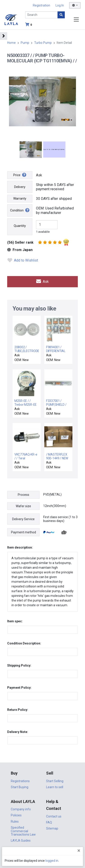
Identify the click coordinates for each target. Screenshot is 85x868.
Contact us (54, 816)
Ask (42, 282)
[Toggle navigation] (76, 20)
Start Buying (20, 787)
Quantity (20, 226)
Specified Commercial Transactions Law (23, 831)
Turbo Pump (43, 43)
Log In (60, 5)
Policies (16, 815)
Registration (41, 5)
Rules (15, 822)
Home (11, 43)
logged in (52, 861)
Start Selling (55, 781)
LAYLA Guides (21, 841)
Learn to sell (55, 787)
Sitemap (52, 828)
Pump (25, 43)
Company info (21, 809)
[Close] (79, 851)
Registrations (20, 781)
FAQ (49, 822)
